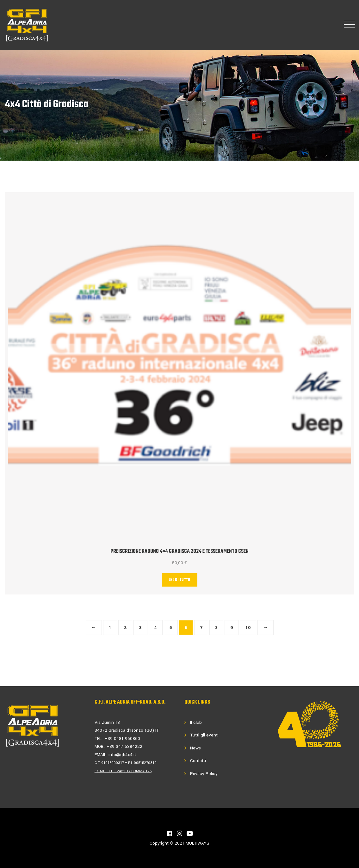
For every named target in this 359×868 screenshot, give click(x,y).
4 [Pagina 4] (156, 628)
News (195, 748)
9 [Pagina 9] (232, 628)
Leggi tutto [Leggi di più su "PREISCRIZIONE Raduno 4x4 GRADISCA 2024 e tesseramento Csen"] (180, 580)
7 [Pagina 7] (201, 628)
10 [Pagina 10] (248, 628)
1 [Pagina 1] (110, 628)
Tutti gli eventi (204, 735)
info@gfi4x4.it (122, 755)
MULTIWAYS (198, 843)
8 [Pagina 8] (216, 628)
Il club (196, 722)
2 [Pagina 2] (125, 628)
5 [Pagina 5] (171, 628)
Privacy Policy (204, 774)
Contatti (198, 761)
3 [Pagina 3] (140, 628)
